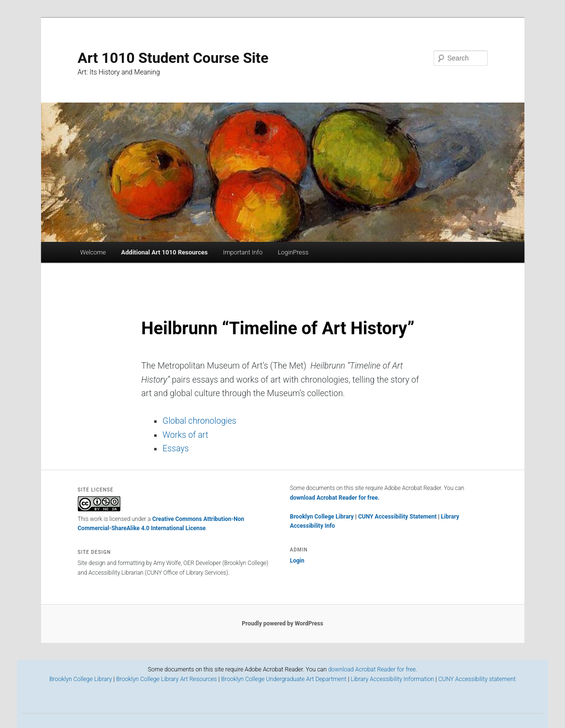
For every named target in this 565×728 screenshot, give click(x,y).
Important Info (243, 252)
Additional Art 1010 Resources (165, 252)
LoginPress (293, 252)
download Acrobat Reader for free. (335, 498)
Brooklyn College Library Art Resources (167, 679)
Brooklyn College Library (322, 517)
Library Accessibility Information (392, 679)
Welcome (93, 252)
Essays (175, 448)
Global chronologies (199, 421)
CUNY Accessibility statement (477, 679)
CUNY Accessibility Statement (398, 517)
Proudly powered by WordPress (282, 624)
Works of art (185, 435)
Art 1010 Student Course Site (173, 58)
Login (297, 561)
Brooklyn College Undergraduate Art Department (284, 679)
